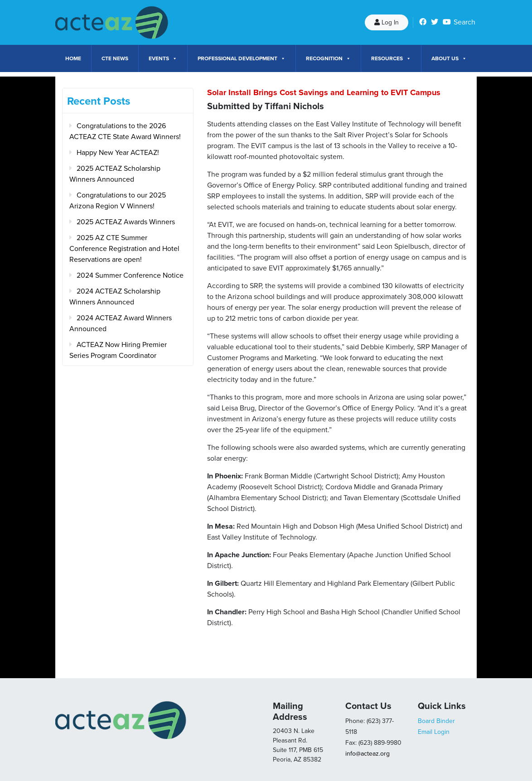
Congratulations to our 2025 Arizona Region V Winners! (118, 201)
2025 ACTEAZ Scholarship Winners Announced (115, 174)
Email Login (434, 732)
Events (163, 58)
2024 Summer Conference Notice (130, 275)
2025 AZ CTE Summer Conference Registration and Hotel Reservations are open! (124, 249)
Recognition (328, 58)
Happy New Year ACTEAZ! (118, 153)
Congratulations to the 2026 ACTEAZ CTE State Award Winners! (125, 131)
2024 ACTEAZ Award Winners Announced (121, 323)
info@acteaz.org (368, 754)
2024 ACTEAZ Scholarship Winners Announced (115, 297)
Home (73, 58)
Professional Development (242, 58)
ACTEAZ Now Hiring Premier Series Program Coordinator (118, 350)
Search (464, 22)
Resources (391, 58)
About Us (449, 58)
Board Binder (436, 721)
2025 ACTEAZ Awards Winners (126, 222)
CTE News (115, 58)
